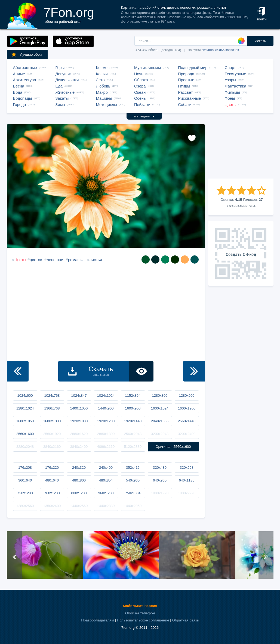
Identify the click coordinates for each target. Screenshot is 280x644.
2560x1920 (52, 434)
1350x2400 (52, 506)
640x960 (160, 480)
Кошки (102, 74)
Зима (60, 105)
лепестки (55, 260)
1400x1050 (79, 408)
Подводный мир (193, 68)
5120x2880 (133, 447)
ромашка (76, 260)
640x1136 (187, 480)
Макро (102, 92)
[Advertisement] (241, 151)
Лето (100, 80)
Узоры (230, 80)
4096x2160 (106, 447)
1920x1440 (133, 421)
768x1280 (52, 493)
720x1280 (25, 493)
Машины (104, 98)
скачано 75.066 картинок (220, 50)
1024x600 (25, 396)
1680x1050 (25, 421)
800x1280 (79, 493)
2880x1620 (79, 434)
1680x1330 (52, 421)
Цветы (231, 105)
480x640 (52, 480)
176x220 (52, 468)
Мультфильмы (147, 68)
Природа (186, 74)
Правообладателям (97, 620)
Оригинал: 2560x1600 (173, 447)
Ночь (139, 74)
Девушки (64, 74)
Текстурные (236, 74)
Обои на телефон (140, 613)
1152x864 (133, 396)
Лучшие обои (26, 54)
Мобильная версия (140, 606)
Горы (60, 68)
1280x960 (187, 396)
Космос (103, 68)
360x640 (25, 480)
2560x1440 (187, 421)
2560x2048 (133, 434)
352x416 (133, 468)
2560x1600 (25, 434)
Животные (65, 92)
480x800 (79, 480)
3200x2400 (187, 434)
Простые (186, 80)
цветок (36, 260)
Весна (19, 86)
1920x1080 (79, 421)
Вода (18, 92)
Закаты (62, 98)
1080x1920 (160, 493)
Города (20, 105)
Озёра (140, 86)
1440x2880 (106, 506)
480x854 (106, 480)
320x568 (187, 468)
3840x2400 (79, 447)
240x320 (79, 468)
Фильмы (232, 92)
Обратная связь (185, 620)
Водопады (22, 98)
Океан (140, 92)
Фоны (230, 98)
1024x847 (79, 396)
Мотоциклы (107, 105)
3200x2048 (160, 434)
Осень (140, 98)
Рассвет (185, 92)
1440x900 (106, 408)
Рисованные (189, 98)
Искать (260, 41)
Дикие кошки (67, 80)
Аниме (19, 74)
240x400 (106, 468)
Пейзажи (142, 105)
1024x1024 (106, 396)
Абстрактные (25, 68)
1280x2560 (25, 506)
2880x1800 (106, 434)
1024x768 (52, 396)
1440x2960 (133, 506)
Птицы (184, 86)
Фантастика (236, 86)
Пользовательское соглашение (143, 620)
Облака (141, 80)
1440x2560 (79, 506)
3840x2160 (52, 447)
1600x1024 (160, 408)
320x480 (160, 468)
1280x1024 (25, 408)
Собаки (185, 105)
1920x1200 (106, 421)
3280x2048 (25, 447)
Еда (59, 86)
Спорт (230, 68)
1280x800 (160, 396)
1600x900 (133, 408)
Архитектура (25, 80)
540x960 (133, 480)
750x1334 (133, 493)
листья (96, 260)
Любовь (103, 86)
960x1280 (106, 493)
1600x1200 (187, 408)
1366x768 (52, 408)
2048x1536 (160, 421)
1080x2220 (187, 493)
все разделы (144, 116)
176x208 (25, 468)
